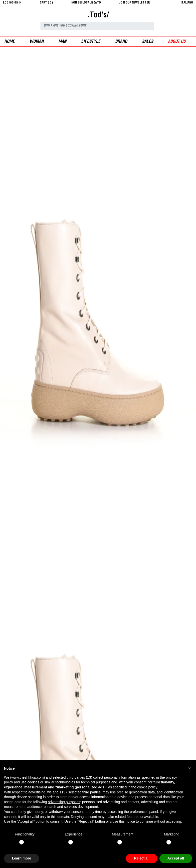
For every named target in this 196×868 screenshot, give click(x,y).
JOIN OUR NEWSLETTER (134, 3)
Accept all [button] (176, 858)
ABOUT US (177, 42)
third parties (91, 792)
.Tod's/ (98, 16)
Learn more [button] (22, 858)
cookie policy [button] (147, 787)
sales (148, 42)
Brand (121, 42)
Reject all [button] (142, 858)
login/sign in (12, 3)
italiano (187, 3)
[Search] (97, 26)
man (62, 42)
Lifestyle (91, 42)
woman (37, 42)
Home (10, 42)
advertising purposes (64, 802)
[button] (189, 768)
